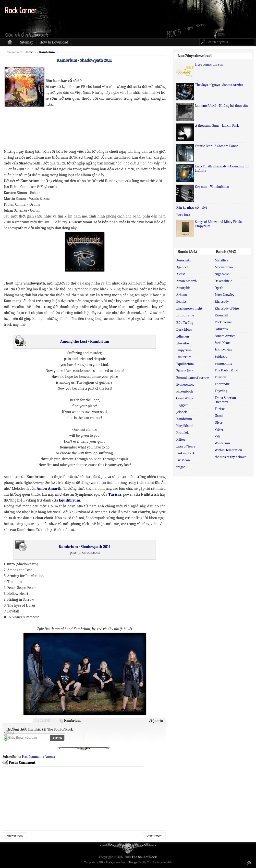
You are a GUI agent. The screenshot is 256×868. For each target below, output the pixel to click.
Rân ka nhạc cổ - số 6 (192, 208)
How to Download (54, 42)
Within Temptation (228, 450)
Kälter (181, 440)
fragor (181, 467)
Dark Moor (184, 330)
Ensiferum (184, 357)
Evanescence (185, 385)
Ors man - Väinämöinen (212, 187)
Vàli (217, 436)
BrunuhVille (185, 315)
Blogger (133, 862)
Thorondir (222, 384)
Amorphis (183, 288)
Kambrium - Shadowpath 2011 (84, 60)
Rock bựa (183, 215)
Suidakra (221, 357)
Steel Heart (222, 343)
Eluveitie (183, 343)
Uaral (219, 416)
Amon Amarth (187, 281)
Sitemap (27, 42)
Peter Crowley (224, 295)
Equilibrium (185, 364)
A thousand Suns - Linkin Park (217, 126)
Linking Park (186, 453)
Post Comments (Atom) (38, 757)
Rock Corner (21, 10)
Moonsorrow (224, 267)
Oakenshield (223, 281)
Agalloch (183, 267)
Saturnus (221, 329)
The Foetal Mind (226, 370)
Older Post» (154, 836)
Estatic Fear (185, 371)
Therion (220, 377)
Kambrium (72, 721)
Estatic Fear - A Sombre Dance (217, 146)
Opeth (219, 288)
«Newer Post (14, 836)
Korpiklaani (185, 426)
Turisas (220, 409)
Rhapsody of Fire (227, 308)
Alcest (181, 274)
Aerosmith (184, 260)
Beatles (182, 302)
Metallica (221, 260)
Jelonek (182, 412)
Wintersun (222, 443)
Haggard (183, 405)
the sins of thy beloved (231, 457)
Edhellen (183, 336)
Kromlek (183, 433)
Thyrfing (221, 391)
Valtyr (219, 429)
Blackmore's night (189, 308)
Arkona (182, 295)
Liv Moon (183, 460)
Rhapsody (222, 302)
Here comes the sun (209, 64)
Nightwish (222, 274)
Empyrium (184, 350)
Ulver (219, 423)
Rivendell (221, 315)
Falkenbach (185, 391)
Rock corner (223, 322)
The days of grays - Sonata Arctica (219, 85)
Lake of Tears (186, 446)
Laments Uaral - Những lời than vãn (222, 106)
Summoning (223, 363)
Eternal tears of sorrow (193, 378)
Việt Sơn (155, 721)
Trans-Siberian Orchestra (225, 400)
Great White (185, 398)
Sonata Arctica (225, 336)
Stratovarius (223, 350)
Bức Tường (185, 323)
